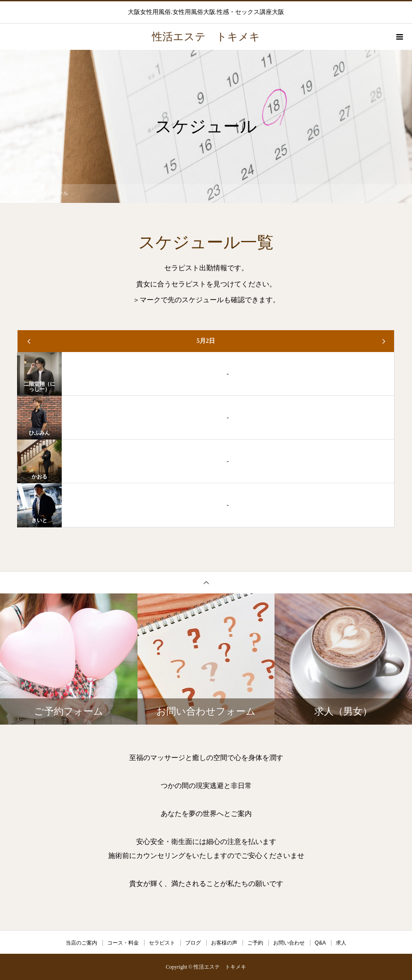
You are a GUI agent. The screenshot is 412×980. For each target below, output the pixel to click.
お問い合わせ (289, 943)
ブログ (193, 943)
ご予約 (255, 943)
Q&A (320, 943)
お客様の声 (224, 943)
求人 (341, 943)
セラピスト (162, 943)
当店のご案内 (81, 943)
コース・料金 (123, 943)
